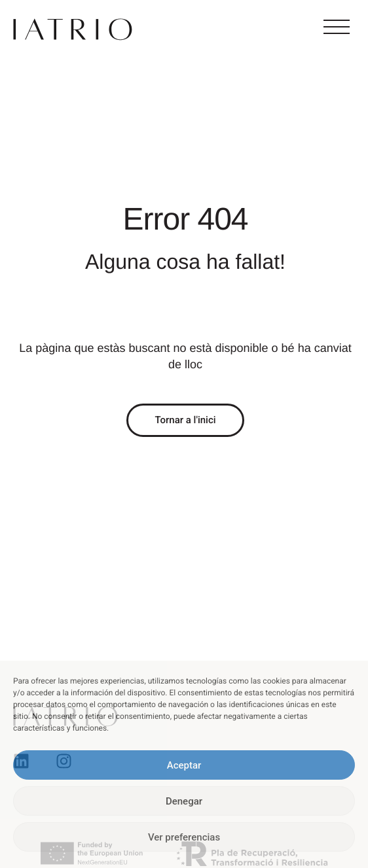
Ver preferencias (184, 837)
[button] (337, 27)
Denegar (184, 801)
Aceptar (184, 765)
